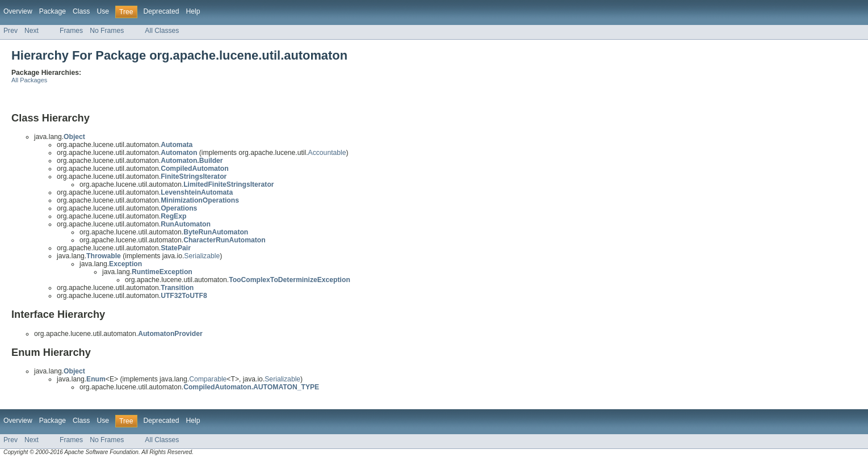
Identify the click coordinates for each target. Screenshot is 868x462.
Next (32, 31)
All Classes (162, 31)
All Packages (29, 80)
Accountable (327, 153)
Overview (18, 11)
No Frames (107, 31)
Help (193, 11)
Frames (71, 31)
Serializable (202, 256)
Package (53, 11)
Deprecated (162, 11)
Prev (11, 31)
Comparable (208, 379)
